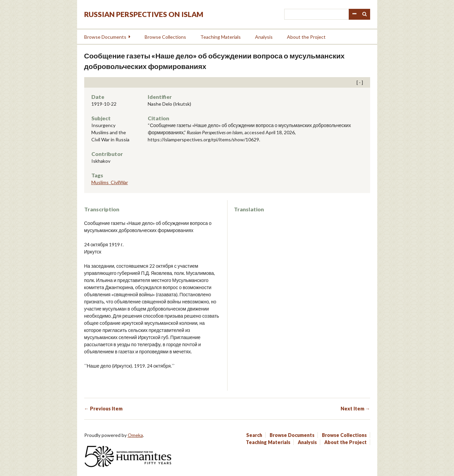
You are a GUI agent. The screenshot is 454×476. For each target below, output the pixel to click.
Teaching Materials (221, 37)
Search (365, 14)
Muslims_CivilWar (110, 182)
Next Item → (355, 409)
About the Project (306, 37)
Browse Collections (165, 37)
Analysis (264, 37)
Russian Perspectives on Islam (144, 14)
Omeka (135, 435)
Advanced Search (354, 14)
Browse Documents (105, 37)
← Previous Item (103, 409)
